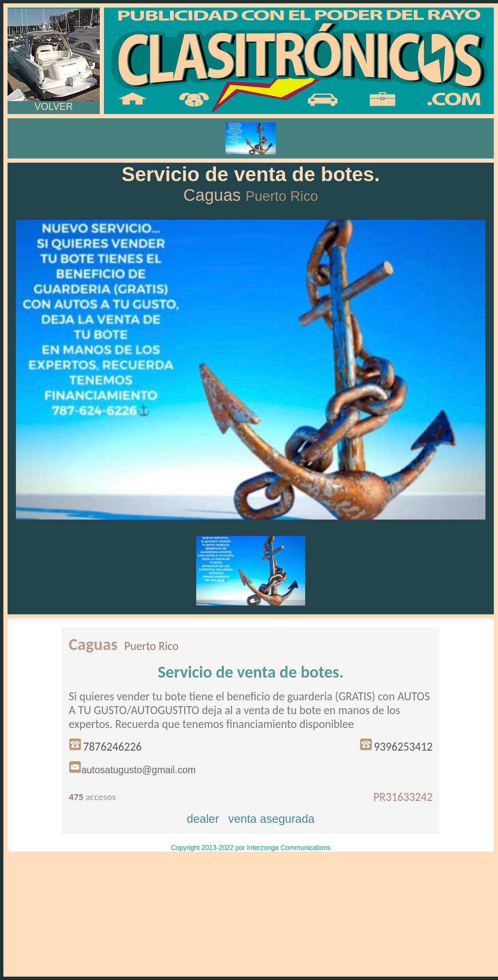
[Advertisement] (251, 914)
